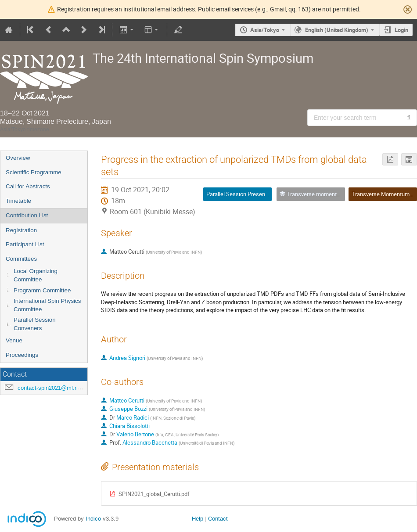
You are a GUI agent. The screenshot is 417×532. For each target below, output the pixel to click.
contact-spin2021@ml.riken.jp (55, 388)
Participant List (25, 244)
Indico (93, 519)
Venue (14, 340)
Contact (218, 519)
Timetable (18, 201)
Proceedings (22, 355)
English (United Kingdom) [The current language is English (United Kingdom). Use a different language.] (337, 30)
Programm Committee (42, 290)
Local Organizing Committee (36, 275)
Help (198, 519)
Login (401, 30)
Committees (21, 259)
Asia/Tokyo (265, 30)
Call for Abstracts (28, 186)
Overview (18, 158)
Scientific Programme (34, 172)
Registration (21, 230)
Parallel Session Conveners (35, 324)
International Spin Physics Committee (47, 305)
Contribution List (27, 215)
